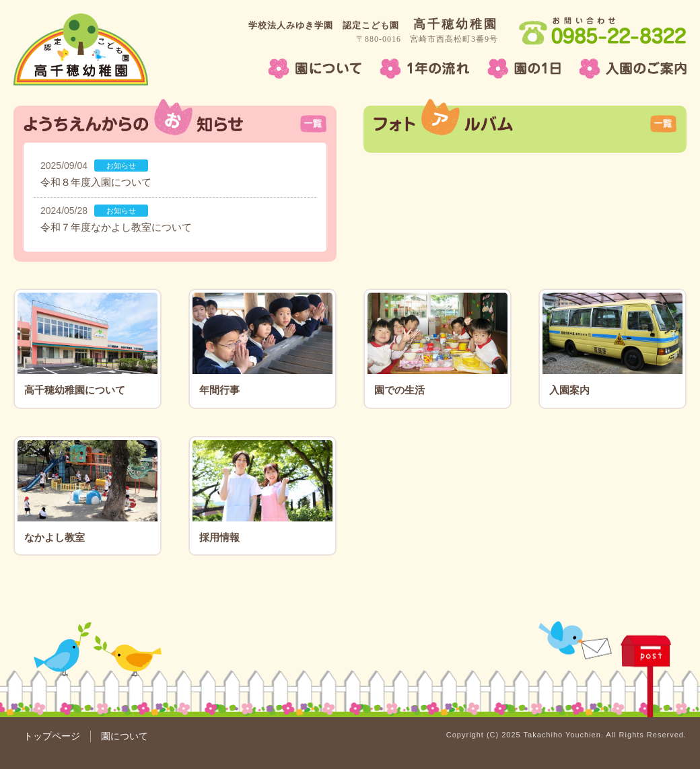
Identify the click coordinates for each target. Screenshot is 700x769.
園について (125, 736)
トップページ (52, 736)
